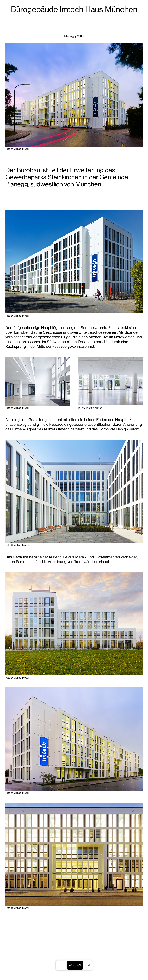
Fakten (75, 965)
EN (88, 965)
